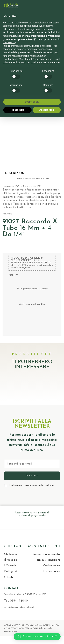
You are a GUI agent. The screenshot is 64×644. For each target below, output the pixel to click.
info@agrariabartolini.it (19, 607)
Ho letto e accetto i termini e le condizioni (32, 486)
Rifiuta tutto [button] (17, 110)
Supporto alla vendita (46, 554)
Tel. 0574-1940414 (16, 601)
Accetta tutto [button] (47, 110)
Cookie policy (52, 566)
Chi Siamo (11, 554)
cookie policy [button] (9, 42)
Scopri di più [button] (32, 102)
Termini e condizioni (48, 560)
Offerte (9, 577)
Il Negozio (11, 560)
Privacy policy (51, 572)
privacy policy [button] (44, 26)
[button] (37, 637)
